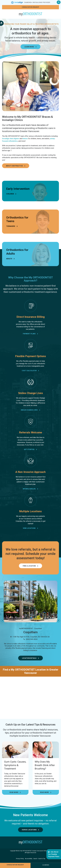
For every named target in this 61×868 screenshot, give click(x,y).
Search (35, 859)
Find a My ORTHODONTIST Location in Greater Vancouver (31, 671)
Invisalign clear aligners (11, 139)
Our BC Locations (29, 830)
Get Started (29, 450)
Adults (9, 259)
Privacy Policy (20, 859)
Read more (14, 793)
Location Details (29, 658)
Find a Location (29, 566)
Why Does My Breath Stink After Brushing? (45, 765)
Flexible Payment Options (31, 356)
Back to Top (42, 859)
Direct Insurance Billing (31, 317)
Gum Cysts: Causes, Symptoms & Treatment (15, 765)
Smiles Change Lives (31, 393)
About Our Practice (14, 166)
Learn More (29, 47)
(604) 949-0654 (32, 639)
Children (10, 194)
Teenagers (11, 226)
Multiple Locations (30, 511)
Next (58, 621)
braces (25, 139)
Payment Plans (29, 334)
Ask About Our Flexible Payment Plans (54, 854)
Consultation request (30, 7)
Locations (46, 865)
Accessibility (29, 859)
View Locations (29, 528)
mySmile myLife (29, 489)
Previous (3, 621)
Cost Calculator (29, 371)
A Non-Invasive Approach (30, 472)
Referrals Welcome (31, 433)
